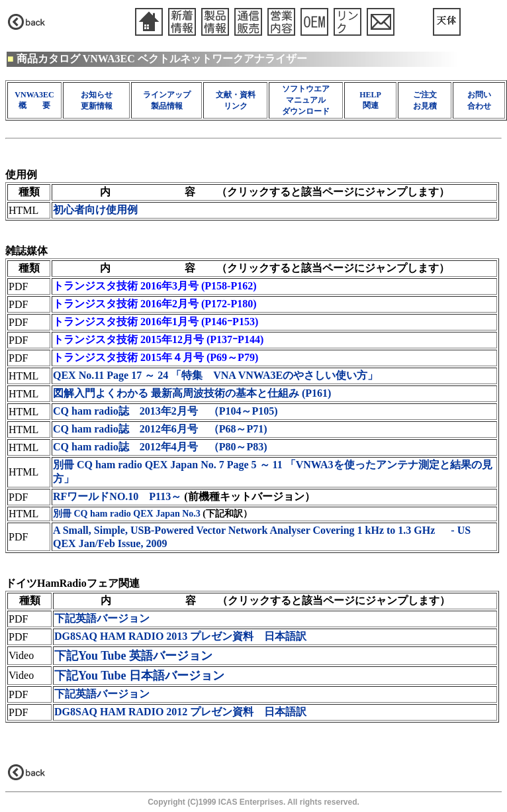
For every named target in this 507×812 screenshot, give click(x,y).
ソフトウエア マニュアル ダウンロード (306, 100)
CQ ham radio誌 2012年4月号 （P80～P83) (160, 447)
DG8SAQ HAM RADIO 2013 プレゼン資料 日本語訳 (180, 636)
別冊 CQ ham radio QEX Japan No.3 (127, 514)
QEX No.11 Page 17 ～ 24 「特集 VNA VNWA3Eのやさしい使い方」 (215, 375)
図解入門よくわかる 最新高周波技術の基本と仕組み (192, 393)
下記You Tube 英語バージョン (133, 656)
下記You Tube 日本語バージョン (139, 676)
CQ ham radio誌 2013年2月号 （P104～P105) (165, 411)
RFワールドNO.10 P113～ (117, 496)
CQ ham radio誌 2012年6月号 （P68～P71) (160, 429)
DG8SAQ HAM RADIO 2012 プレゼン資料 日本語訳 (180, 712)
